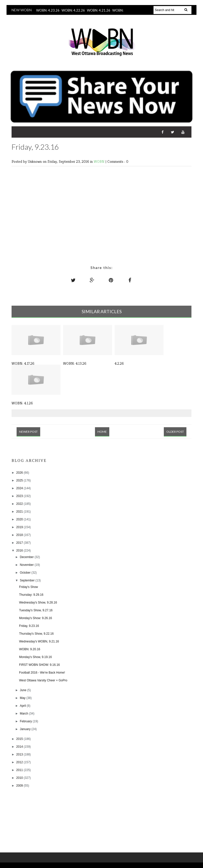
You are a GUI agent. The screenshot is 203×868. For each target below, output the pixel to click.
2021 (20, 512)
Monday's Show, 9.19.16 (35, 657)
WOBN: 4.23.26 (48, 10)
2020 (20, 519)
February (26, 721)
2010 (20, 778)
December (27, 557)
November (27, 565)
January (26, 729)
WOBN (100, 161)
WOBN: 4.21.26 (99, 10)
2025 (20, 480)
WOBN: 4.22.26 (73, 10)
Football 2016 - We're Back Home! (42, 673)
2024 (20, 488)
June (23, 690)
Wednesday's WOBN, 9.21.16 (39, 641)
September (28, 580)
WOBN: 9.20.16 (30, 649)
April (23, 706)
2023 (20, 496)
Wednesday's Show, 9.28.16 (38, 603)
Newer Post (28, 432)
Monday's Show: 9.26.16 (36, 618)
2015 (20, 739)
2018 (20, 535)
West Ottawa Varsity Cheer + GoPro (43, 680)
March (24, 714)
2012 (20, 762)
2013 (20, 754)
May (23, 698)
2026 (20, 473)
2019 (20, 527)
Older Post (175, 432)
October (26, 573)
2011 (20, 770)
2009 (20, 786)
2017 (20, 543)
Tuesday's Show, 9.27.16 (36, 610)
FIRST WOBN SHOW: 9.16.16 (39, 665)
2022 (20, 504)
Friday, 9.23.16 (29, 626)
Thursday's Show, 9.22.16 (36, 634)
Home (102, 432)
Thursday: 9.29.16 (31, 595)
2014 (20, 747)
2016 (20, 551)
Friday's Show (29, 587)
